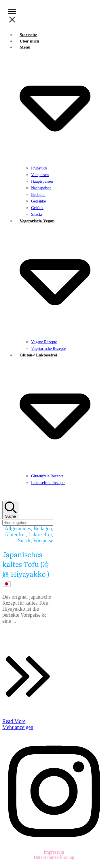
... (14, 621)
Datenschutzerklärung (54, 857)
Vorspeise (43, 541)
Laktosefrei (40, 535)
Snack (24, 541)
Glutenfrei (15, 535)
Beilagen (43, 528)
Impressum (54, 852)
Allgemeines (18, 528)
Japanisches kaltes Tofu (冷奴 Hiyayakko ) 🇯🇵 (26, 569)
